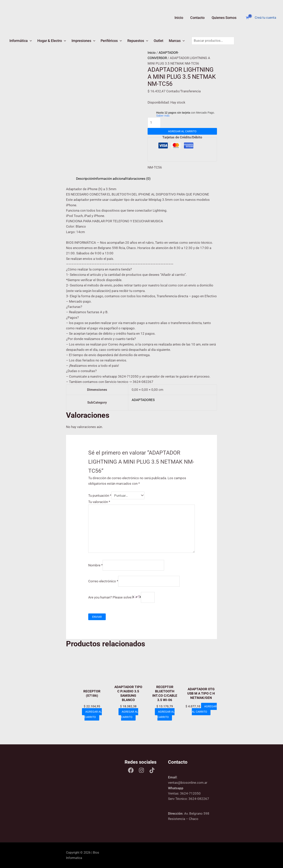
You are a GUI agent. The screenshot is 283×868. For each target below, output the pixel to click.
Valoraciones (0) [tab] (138, 179)
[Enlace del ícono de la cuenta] (265, 18)
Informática (21, 41)
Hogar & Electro (52, 41)
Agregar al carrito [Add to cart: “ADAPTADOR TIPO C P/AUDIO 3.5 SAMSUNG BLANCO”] (130, 714)
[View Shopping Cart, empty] (247, 18)
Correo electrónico (103, 581)
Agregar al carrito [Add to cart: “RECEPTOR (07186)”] (93, 714)
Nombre (95, 565)
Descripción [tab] (85, 179)
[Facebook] (131, 770)
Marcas (177, 41)
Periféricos (111, 41)
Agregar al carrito (182, 131)
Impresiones (83, 41)
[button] (30, 41)
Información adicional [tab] (110, 179)
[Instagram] (141, 770)
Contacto (197, 18)
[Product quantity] (154, 123)
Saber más (163, 116)
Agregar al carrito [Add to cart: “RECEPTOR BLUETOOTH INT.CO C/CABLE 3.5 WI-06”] (166, 714)
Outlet (158, 41)
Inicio (179, 18)
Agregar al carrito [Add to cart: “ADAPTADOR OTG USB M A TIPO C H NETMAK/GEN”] (202, 714)
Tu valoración (99, 502)
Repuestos (138, 41)
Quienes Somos (224, 18)
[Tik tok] (152, 770)
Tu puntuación (100, 496)
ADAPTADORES (143, 400)
